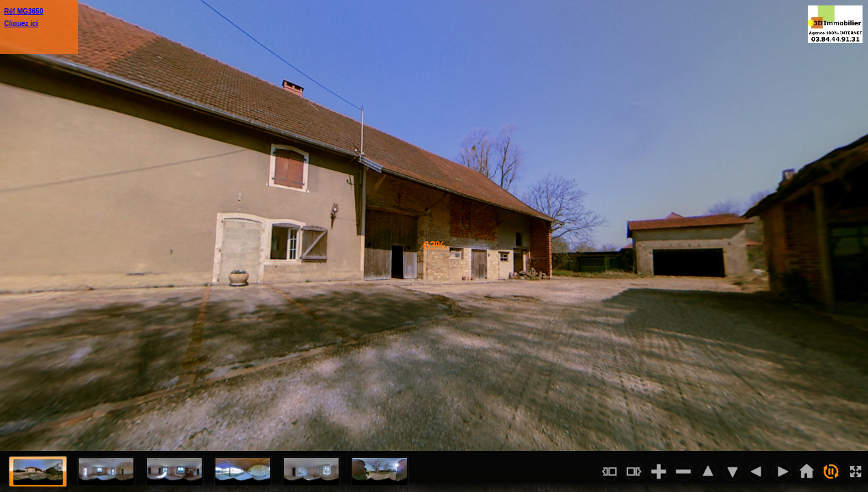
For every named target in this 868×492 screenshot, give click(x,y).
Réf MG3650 (24, 11)
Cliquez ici (21, 24)
